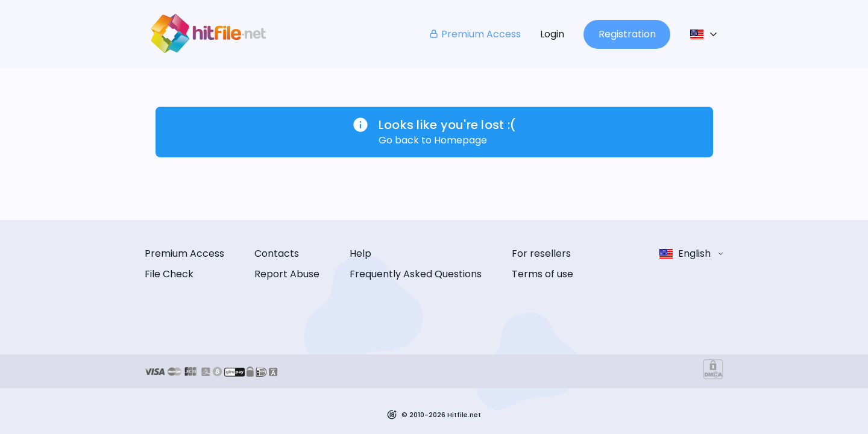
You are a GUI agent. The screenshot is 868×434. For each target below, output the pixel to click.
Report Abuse (287, 274)
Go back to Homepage (433, 140)
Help (360, 253)
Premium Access (475, 34)
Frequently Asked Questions (416, 274)
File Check (169, 274)
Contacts (277, 253)
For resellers (541, 253)
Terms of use (542, 274)
